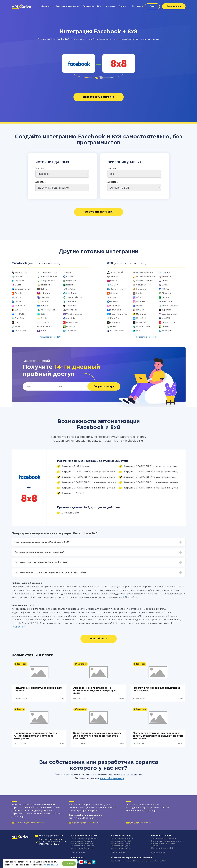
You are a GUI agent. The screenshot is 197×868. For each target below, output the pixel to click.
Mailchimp (141, 314)
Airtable (19, 277)
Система (40, 168)
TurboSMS (71, 302)
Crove (18, 297)
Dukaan (18, 302)
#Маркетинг (81, 664)
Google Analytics (49, 272)
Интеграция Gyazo (120, 846)
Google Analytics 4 (146, 277)
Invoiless (45, 297)
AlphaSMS (20, 281)
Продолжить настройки (99, 212)
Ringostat (71, 281)
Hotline (44, 289)
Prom (43, 331)
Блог (100, 6)
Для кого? (47, 6)
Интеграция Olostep (121, 844)
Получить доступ (104, 386)
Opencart (45, 322)
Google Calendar (49, 277)
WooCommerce (74, 314)
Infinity (139, 297)
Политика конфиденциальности (167, 841)
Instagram (45, 293)
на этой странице (112, 779)
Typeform (71, 306)
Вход (152, 6)
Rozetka (70, 285)
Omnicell (45, 318)
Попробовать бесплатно (99, 97)
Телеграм (71, 331)
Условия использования (163, 839)
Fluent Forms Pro (119, 314)
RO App (70, 277)
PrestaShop (46, 327)
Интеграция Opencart (82, 848)
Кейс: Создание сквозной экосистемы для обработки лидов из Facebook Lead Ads (97, 736)
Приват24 (71, 327)
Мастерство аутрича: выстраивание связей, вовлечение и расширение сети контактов (158, 736)
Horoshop (45, 285)
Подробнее (132, 597)
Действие (41, 182)
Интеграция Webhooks (82, 846)
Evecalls (19, 310)
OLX (43, 314)
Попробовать (99, 639)
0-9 (164, 861)
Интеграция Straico (121, 848)
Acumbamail (21, 272)
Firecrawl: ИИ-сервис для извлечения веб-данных (156, 689)
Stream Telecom (74, 297)
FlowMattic (20, 314)
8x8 (67, 39)
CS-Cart (114, 285)
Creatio (18, 293)
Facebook (57, 39)
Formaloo (19, 322)
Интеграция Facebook (82, 844)
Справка (111, 6)
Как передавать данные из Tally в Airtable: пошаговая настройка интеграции (35, 736)
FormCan (19, 318)
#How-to (19, 709)
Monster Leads (48, 310)
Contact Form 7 (23, 289)
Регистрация (174, 6)
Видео (122, 6)
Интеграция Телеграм (82, 841)
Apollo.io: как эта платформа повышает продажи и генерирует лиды (95, 691)
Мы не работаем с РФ (162, 848)
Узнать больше (51, 865)
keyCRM (166, 318)
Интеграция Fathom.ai (122, 839)
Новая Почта (73, 322)
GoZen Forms (21, 331)
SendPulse (71, 293)
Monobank (141, 322)
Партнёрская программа (164, 844)
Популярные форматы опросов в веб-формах (38, 689)
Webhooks (72, 310)
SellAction (71, 289)
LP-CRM (44, 302)
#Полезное (21, 664)
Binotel (18, 285)
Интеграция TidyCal (121, 841)
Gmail (17, 327)
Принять (69, 863)
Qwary (70, 272)
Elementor (20, 306)
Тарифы (155, 846)
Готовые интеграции (68, 6)
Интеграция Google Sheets (84, 839)
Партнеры (88, 6)
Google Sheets (48, 281)
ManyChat (45, 306)
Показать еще (78, 852)
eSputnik (71, 318)
